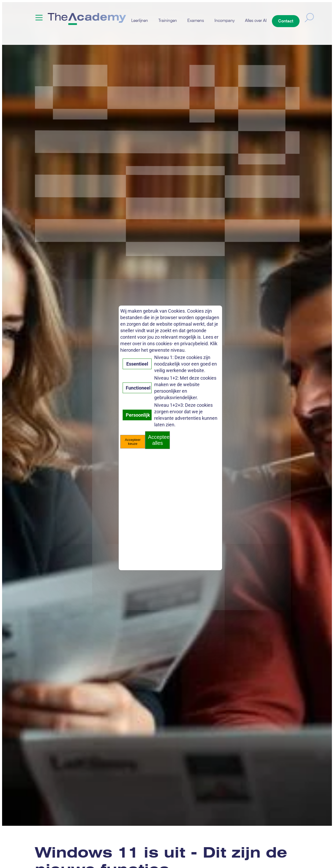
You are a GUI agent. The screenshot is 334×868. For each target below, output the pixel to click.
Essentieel (137, 364)
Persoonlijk (138, 415)
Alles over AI (256, 20)
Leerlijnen (140, 20)
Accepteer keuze (133, 442)
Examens (196, 20)
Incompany (225, 20)
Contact (286, 21)
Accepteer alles (159, 440)
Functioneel (138, 388)
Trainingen (168, 20)
